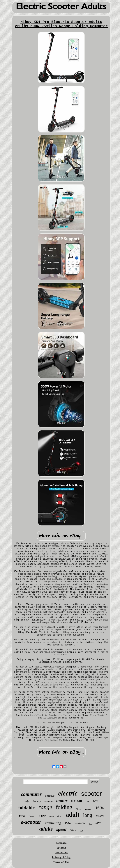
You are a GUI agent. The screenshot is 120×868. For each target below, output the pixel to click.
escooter (48, 801)
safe (27, 801)
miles (100, 816)
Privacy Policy (61, 858)
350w (99, 808)
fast (91, 824)
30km (73, 830)
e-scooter (31, 822)
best (96, 801)
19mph (88, 809)
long (88, 815)
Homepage (61, 843)
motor (62, 800)
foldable (27, 808)
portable (80, 823)
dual (60, 816)
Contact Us (61, 853)
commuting (53, 823)
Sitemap (61, 848)
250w (68, 823)
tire (88, 801)
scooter (91, 794)
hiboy (79, 809)
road (52, 817)
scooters (50, 796)
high (82, 831)
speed (61, 829)
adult (73, 815)
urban (77, 801)
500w (42, 816)
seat (99, 823)
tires (31, 816)
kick (22, 816)
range (45, 807)
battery (37, 801)
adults (46, 829)
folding (64, 807)
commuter (31, 794)
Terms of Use (61, 862)
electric (68, 793)
